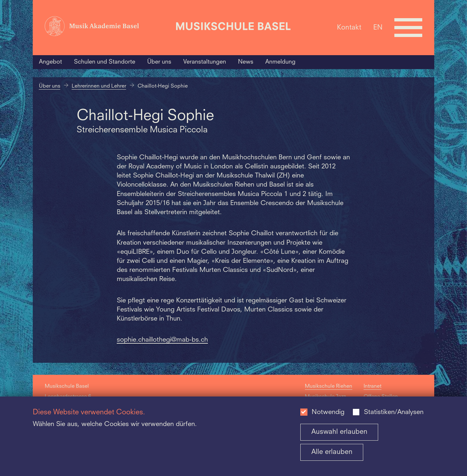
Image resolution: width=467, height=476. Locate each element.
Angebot (50, 62)
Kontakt (349, 27)
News (246, 62)
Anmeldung (280, 62)
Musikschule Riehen (329, 386)
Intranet (372, 386)
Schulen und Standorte (105, 62)
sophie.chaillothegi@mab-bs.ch (162, 340)
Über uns (159, 62)
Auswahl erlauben (339, 432)
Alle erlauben (332, 452)
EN (378, 27)
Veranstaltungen (205, 62)
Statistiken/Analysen (394, 412)
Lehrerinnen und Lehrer (99, 86)
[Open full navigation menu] (408, 28)
